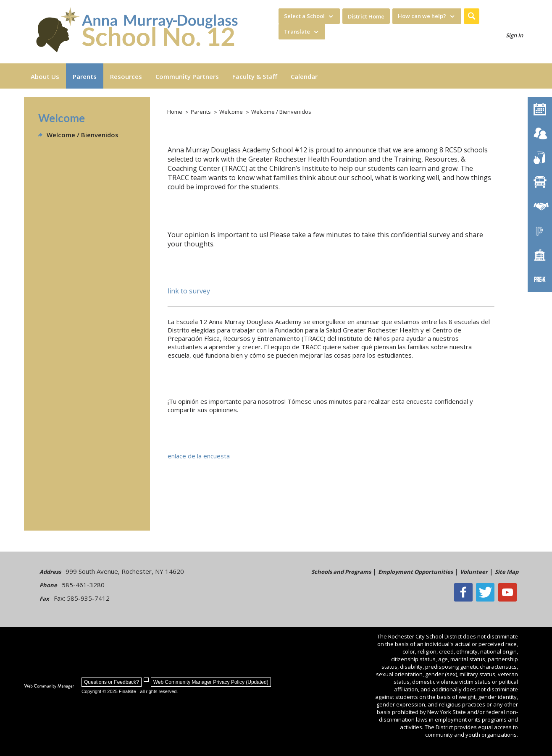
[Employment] (540, 207)
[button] (472, 16)
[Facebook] (466, 592)
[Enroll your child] (540, 133)
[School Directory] (540, 255)
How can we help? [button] (422, 16)
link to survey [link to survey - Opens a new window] (189, 291)
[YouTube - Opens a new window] (509, 592)
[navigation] (309, 16)
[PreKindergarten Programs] (540, 280)
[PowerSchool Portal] (540, 231)
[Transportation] (540, 182)
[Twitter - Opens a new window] (488, 592)
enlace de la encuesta (199, 456)
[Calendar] (540, 109)
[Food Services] (540, 158)
